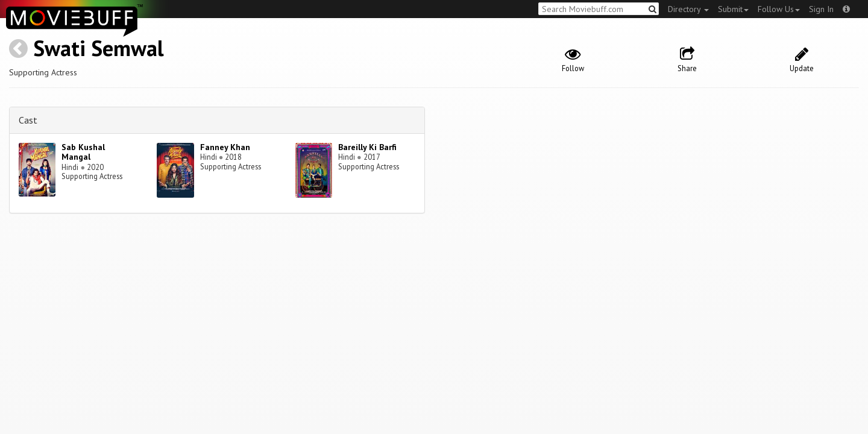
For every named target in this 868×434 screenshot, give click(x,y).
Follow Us (779, 9)
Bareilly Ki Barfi (367, 147)
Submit (733, 9)
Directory (688, 9)
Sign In (821, 9)
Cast (28, 120)
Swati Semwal (99, 48)
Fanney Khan (225, 147)
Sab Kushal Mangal (83, 152)
